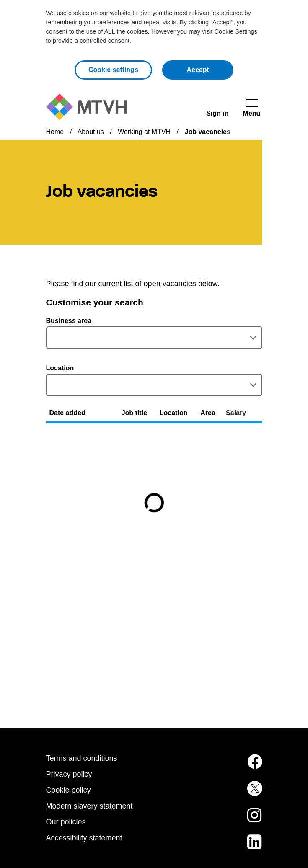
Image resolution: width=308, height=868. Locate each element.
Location (60, 368)
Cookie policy (69, 790)
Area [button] (208, 413)
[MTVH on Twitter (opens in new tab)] (248, 793)
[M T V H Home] (87, 107)
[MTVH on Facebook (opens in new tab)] (248, 767)
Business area (69, 321)
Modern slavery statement (89, 806)
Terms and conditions (82, 758)
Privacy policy (69, 774)
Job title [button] (134, 413)
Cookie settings (113, 70)
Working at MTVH (144, 132)
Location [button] (174, 413)
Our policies (66, 822)
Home (55, 132)
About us (91, 132)
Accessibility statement (84, 838)
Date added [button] (67, 413)
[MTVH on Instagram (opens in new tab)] (248, 820)
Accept (210, 69)
